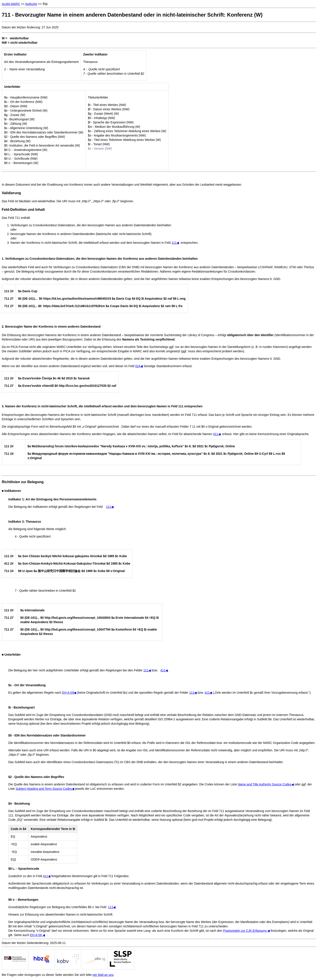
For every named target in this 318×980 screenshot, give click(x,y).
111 (175, 243)
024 (139, 366)
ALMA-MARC (11, 4)
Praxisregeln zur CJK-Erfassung (246, 931)
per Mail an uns (103, 975)
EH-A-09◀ (69, 693)
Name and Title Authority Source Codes (266, 784)
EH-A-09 (38, 935)
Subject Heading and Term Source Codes (45, 789)
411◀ (217, 434)
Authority (31, 4)
